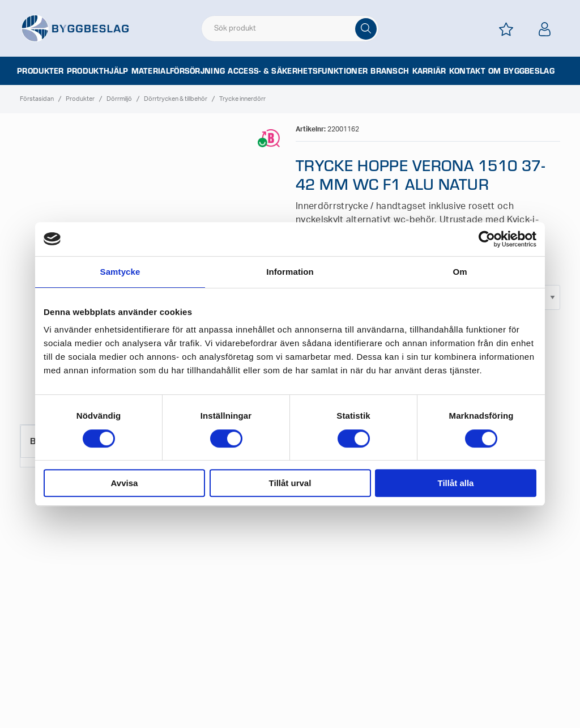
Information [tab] (290, 272)
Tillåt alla (456, 483)
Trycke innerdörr (242, 99)
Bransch (390, 71)
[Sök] (366, 29)
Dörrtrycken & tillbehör (176, 99)
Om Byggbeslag (521, 71)
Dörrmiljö (119, 99)
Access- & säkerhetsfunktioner (298, 71)
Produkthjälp (98, 71)
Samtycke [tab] (120, 272)
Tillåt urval (290, 483)
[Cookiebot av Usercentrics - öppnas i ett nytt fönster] (487, 239)
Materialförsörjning (178, 71)
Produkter (40, 71)
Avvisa (125, 483)
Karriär (429, 71)
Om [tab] (460, 272)
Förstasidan (37, 99)
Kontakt (467, 71)
